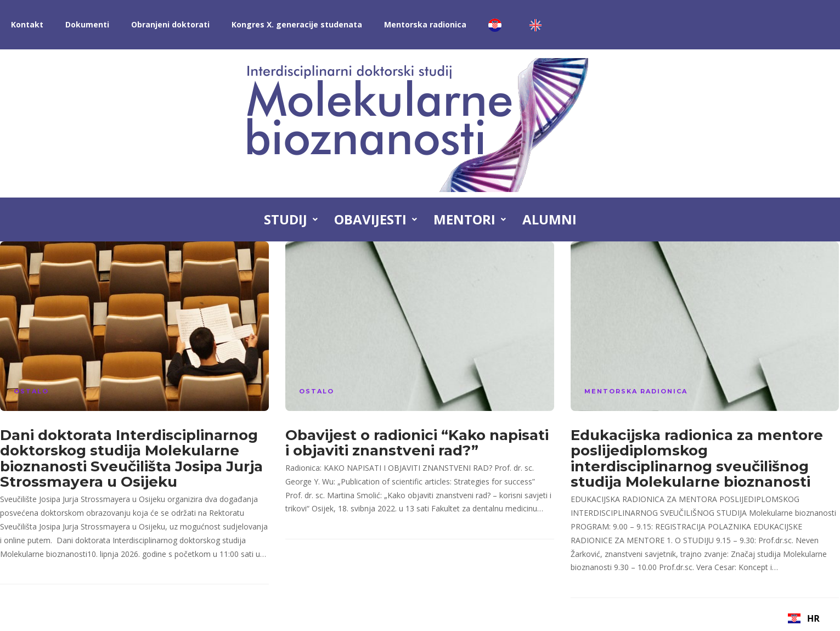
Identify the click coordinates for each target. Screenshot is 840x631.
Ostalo (31, 391)
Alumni (549, 219)
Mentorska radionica (425, 24)
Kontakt (27, 24)
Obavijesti (376, 219)
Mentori (470, 219)
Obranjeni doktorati (170, 24)
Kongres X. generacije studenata (297, 24)
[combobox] (804, 618)
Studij (291, 219)
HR (804, 618)
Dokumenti (87, 24)
